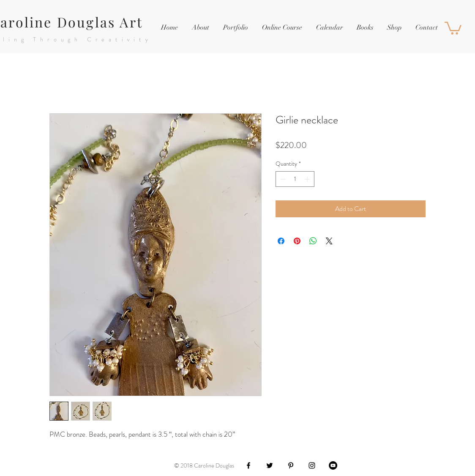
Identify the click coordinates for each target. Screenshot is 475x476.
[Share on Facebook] (281, 241)
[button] (235, 28)
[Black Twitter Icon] (270, 465)
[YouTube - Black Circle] (333, 465)
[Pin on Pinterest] (297, 241)
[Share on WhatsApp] (313, 241)
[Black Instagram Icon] (312, 465)
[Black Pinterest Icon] (291, 465)
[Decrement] (282, 179)
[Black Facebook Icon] (248, 465)
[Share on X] (329, 241)
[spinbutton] (295, 179)
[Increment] (308, 179)
